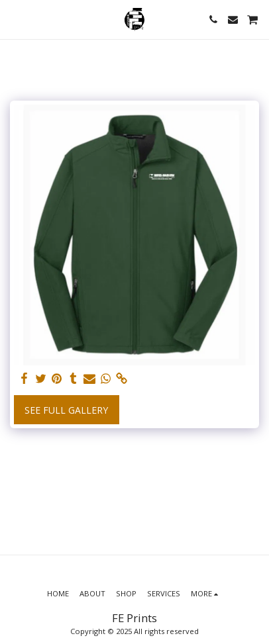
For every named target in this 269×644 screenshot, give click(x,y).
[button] (15, 19)
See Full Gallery (66, 410)
